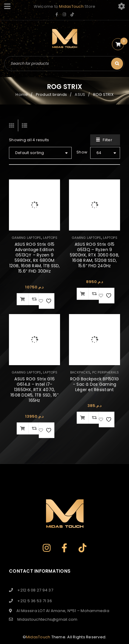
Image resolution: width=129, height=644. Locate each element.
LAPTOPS (50, 238)
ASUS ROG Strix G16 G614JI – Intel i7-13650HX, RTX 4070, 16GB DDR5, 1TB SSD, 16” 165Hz (34, 390)
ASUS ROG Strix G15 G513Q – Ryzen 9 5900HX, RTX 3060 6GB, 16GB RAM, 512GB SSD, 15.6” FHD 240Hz (95, 255)
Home (22, 94)
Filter (107, 140)
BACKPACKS (80, 372)
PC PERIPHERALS (106, 372)
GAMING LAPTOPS (26, 238)
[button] (23, 299)
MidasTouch (71, 6)
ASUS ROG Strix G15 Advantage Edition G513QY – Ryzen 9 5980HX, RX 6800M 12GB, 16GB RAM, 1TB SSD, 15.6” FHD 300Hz (35, 258)
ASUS (80, 94)
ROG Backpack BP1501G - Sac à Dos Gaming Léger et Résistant (95, 384)
